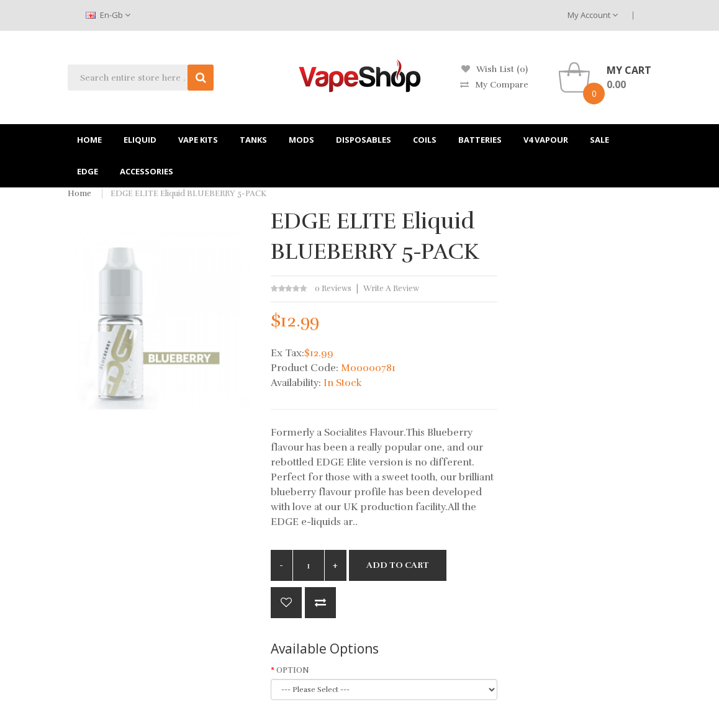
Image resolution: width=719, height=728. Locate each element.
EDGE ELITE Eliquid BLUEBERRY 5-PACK (188, 194)
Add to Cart (398, 565)
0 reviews (333, 289)
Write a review (391, 289)
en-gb (108, 15)
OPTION (293, 670)
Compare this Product (320, 603)
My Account (593, 15)
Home (79, 194)
